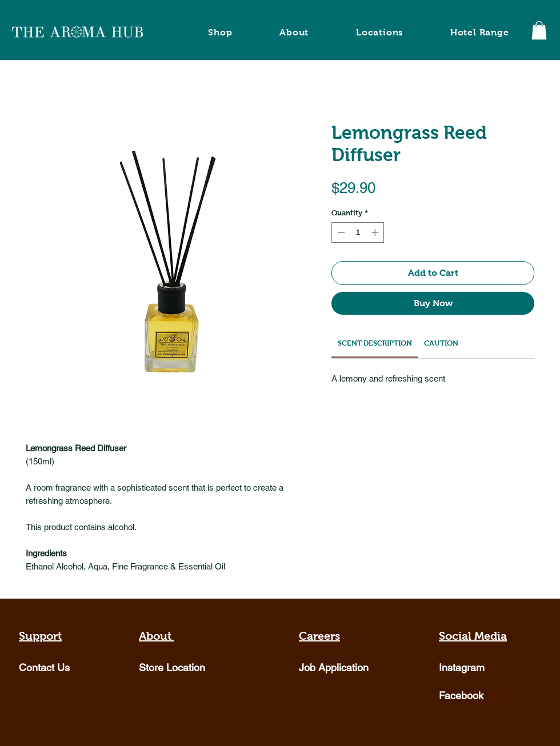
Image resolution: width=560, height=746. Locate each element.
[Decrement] (340, 232)
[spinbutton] (358, 232)
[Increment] (376, 232)
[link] (375, 343)
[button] (539, 30)
